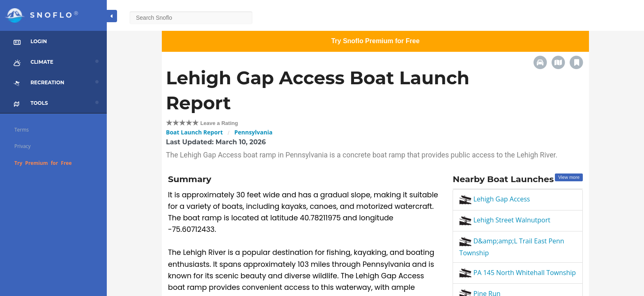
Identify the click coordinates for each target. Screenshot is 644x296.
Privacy (23, 146)
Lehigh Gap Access (494, 199)
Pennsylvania (253, 132)
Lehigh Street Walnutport (505, 220)
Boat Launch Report (194, 132)
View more (569, 177)
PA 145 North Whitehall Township (517, 273)
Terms (22, 130)
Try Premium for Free (43, 163)
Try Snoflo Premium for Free (375, 41)
